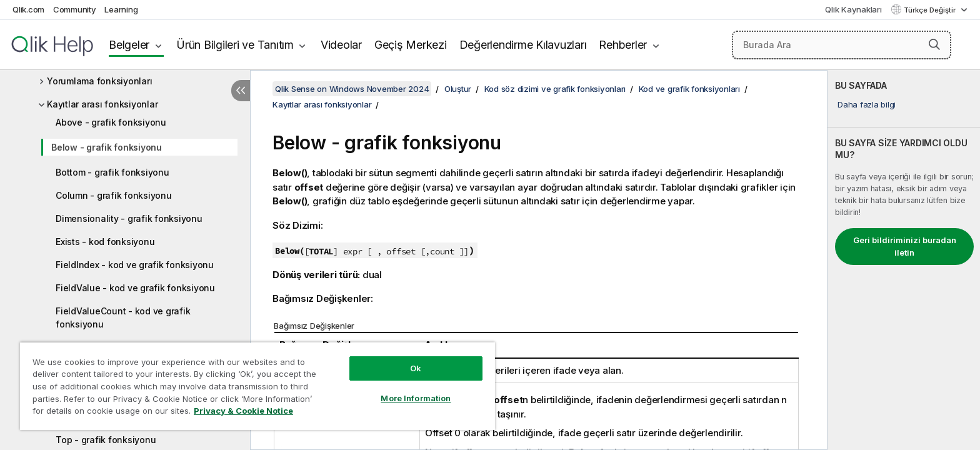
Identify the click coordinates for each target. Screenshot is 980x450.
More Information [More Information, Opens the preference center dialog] (416, 398)
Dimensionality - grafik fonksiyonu (129, 218)
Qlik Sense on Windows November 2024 (352, 89)
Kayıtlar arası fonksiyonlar (102, 104)
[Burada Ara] (842, 45)
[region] (257, 386)
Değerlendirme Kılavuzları (523, 45)
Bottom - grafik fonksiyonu (112, 172)
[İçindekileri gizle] (241, 91)
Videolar (341, 45)
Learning (121, 9)
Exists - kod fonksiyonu (105, 242)
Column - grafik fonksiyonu (114, 195)
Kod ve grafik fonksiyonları (689, 89)
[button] (934, 44)
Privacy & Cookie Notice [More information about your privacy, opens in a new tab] (243, 411)
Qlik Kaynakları (853, 9)
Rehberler (623, 45)
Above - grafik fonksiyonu (111, 122)
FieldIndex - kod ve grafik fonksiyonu (135, 265)
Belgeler (129, 45)
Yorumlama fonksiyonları (99, 81)
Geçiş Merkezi (411, 45)
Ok (416, 368)
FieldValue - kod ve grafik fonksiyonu (135, 288)
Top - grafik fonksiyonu (106, 440)
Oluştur (458, 89)
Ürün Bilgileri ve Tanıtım (235, 45)
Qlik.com (28, 9)
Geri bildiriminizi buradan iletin (905, 246)
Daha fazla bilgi (867, 104)
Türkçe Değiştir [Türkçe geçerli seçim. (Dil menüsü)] (931, 10)
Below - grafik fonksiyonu (107, 147)
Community (75, 9)
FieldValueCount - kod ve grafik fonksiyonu (123, 317)
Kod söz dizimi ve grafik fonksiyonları (555, 89)
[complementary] (904, 260)
